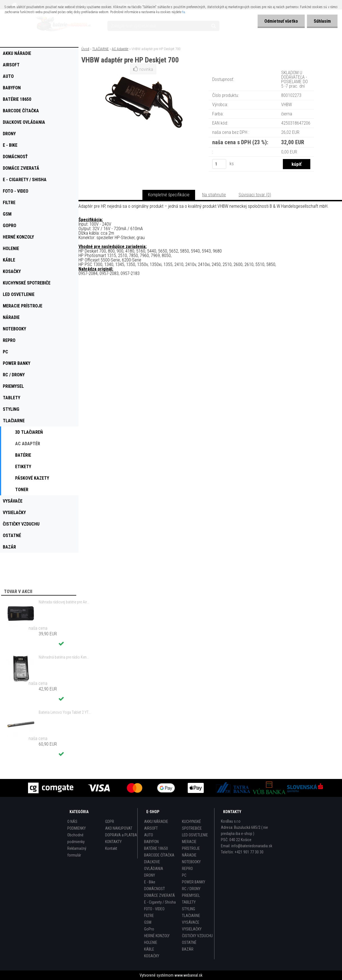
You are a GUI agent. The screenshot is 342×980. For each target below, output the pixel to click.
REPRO (187, 869)
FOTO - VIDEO (154, 909)
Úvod (85, 49)
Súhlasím (322, 21)
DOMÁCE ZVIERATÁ (160, 895)
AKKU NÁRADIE (156, 822)
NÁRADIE (189, 855)
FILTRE (149, 916)
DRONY (150, 875)
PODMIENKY (77, 828)
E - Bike (150, 882)
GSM (148, 922)
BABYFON (151, 842)
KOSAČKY (152, 956)
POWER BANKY (194, 882)
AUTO (149, 835)
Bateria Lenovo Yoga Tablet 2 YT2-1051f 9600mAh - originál (65, 712)
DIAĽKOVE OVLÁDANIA (154, 865)
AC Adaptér (120, 49)
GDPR (110, 822)
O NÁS (72, 822)
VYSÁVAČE (191, 922)
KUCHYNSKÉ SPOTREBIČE (192, 825)
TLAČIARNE (100, 49)
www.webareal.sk (188, 975)
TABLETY (189, 902)
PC (184, 875)
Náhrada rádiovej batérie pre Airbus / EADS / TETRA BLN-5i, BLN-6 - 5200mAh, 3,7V (65, 602)
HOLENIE (151, 942)
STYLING (189, 909)
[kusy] (219, 164)
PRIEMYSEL (191, 895)
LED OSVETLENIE (195, 835)
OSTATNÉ (189, 942)
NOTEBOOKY (191, 862)
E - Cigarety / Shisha (160, 902)
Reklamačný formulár (77, 852)
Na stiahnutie (214, 195)
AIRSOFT (151, 828)
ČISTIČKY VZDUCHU (197, 936)
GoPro (149, 929)
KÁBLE (149, 949)
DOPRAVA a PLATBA (121, 835)
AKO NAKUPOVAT (119, 828)
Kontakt (111, 848)
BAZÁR (188, 949)
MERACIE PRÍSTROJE (191, 845)
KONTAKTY (113, 842)
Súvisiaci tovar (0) (255, 195)
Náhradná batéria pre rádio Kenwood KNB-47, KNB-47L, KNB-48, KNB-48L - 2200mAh (65, 657)
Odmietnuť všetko (280, 21)
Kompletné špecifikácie (169, 195)
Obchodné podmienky (76, 838)
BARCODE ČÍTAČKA (159, 855)
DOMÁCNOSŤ (154, 889)
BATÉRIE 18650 (156, 848)
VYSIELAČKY (192, 929)
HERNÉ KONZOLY (157, 936)
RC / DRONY (191, 889)
